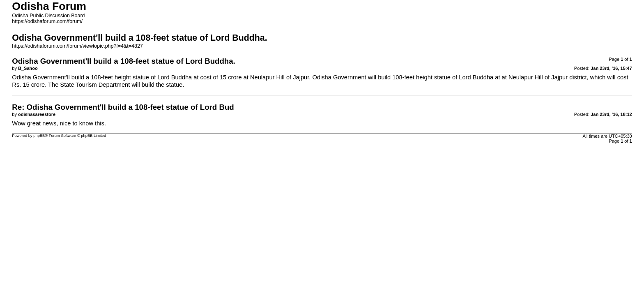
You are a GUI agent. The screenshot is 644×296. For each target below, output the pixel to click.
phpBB (39, 136)
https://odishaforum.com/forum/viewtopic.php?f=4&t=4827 (77, 46)
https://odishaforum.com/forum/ (47, 21)
